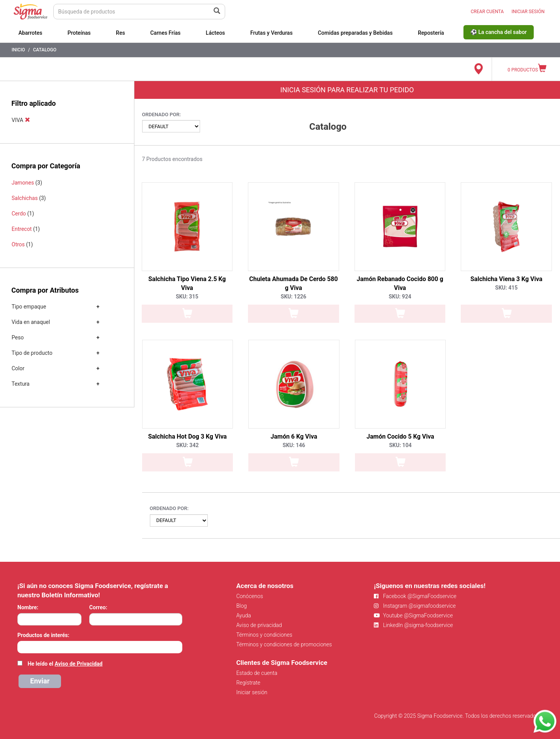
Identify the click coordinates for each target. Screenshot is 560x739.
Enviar (40, 681)
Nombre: (28, 607)
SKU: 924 (400, 297)
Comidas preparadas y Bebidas (355, 33)
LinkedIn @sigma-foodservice (413, 625)
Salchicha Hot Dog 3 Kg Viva (187, 436)
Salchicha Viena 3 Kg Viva (506, 279)
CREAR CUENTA (487, 12)
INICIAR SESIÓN (528, 12)
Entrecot (22, 229)
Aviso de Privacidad (78, 664)
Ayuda (244, 615)
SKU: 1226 (294, 297)
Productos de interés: (43, 635)
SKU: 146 (294, 445)
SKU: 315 (187, 297)
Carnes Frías (165, 33)
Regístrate (248, 683)
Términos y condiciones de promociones (284, 644)
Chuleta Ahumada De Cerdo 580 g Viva (293, 283)
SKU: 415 (506, 288)
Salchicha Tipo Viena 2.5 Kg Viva (187, 283)
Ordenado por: (162, 114)
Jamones (23, 183)
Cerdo (19, 214)
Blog (242, 606)
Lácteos (216, 33)
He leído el (65, 664)
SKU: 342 (187, 445)
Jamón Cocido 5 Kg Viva (400, 436)
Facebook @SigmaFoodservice (415, 596)
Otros (18, 244)
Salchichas (25, 198)
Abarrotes (31, 33)
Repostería (431, 33)
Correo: (98, 607)
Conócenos (250, 596)
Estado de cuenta (257, 673)
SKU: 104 (400, 445)
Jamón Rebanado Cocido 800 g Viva (400, 283)
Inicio (18, 50)
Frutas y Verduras (272, 33)
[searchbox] (21, 646)
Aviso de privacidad (259, 625)
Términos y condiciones (264, 635)
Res (120, 33)
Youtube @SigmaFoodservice (413, 615)
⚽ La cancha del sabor (499, 32)
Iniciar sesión (252, 692)
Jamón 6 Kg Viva (294, 436)
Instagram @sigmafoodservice (415, 606)
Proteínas (79, 33)
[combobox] (100, 647)
